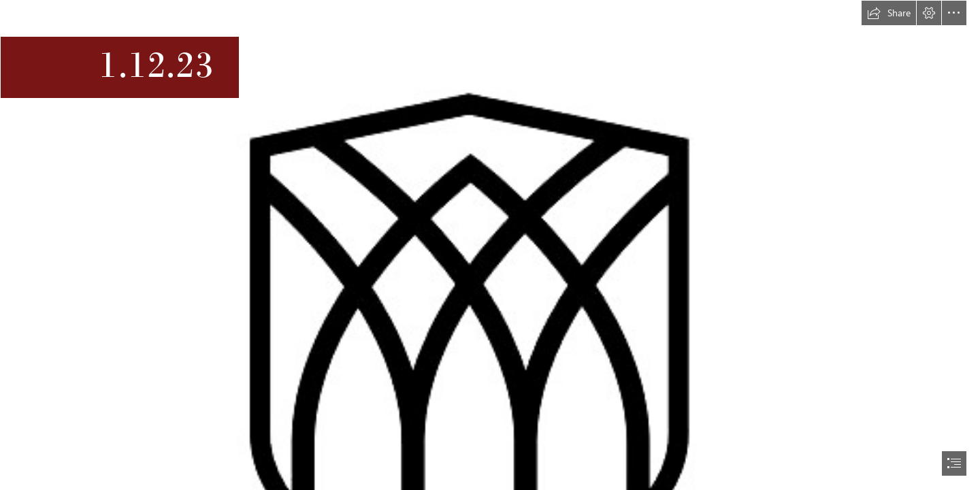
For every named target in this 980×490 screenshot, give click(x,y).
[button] (889, 13)
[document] (490, 245)
